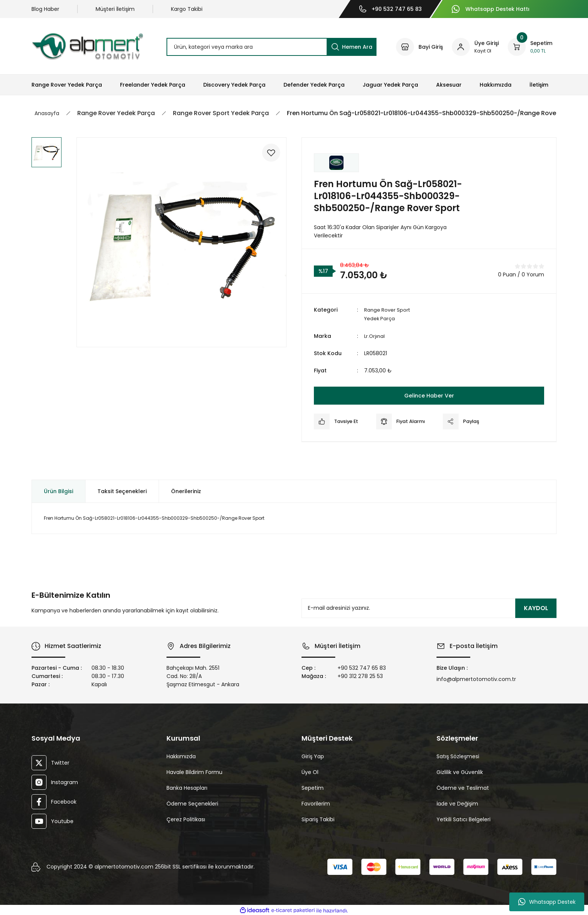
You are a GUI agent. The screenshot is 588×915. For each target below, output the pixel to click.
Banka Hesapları (187, 787)
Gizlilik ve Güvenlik (460, 771)
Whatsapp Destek (547, 902)
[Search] (271, 47)
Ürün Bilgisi (58, 490)
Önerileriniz (186, 490)
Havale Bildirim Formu (194, 771)
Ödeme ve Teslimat (463, 787)
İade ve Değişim (457, 803)
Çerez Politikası (186, 819)
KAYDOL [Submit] (536, 607)
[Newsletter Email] (429, 607)
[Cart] (530, 47)
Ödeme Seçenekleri (192, 803)
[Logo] (87, 46)
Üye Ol (310, 771)
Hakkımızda (181, 756)
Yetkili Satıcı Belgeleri (463, 819)
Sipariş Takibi (318, 819)
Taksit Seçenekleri (122, 490)
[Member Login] (475, 47)
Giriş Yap (313, 756)
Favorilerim (316, 803)
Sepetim (313, 787)
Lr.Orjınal (375, 335)
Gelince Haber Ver (429, 395)
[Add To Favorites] (268, 155)
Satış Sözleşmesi (458, 756)
